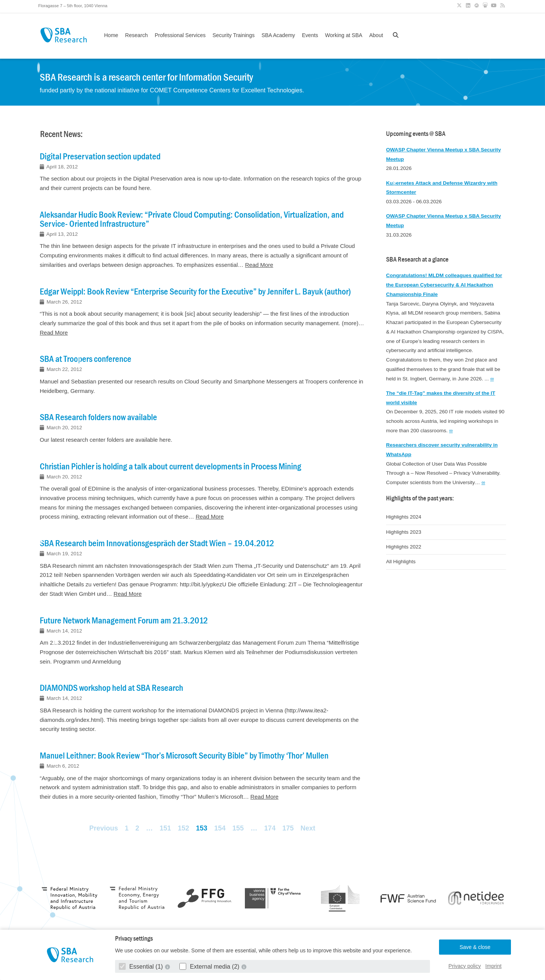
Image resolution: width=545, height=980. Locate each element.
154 (220, 828)
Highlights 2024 (404, 517)
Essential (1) (142, 967)
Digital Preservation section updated (100, 156)
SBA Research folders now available (98, 417)
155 (238, 828)
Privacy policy (465, 966)
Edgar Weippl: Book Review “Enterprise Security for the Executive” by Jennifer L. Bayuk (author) (195, 291)
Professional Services (180, 35)
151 (165, 828)
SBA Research (63, 35)
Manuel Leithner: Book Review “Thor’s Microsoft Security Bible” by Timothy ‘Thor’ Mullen (184, 756)
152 (184, 828)
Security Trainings (233, 35)
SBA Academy (278, 35)
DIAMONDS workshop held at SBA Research (111, 688)
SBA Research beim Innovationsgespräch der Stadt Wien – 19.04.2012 (157, 543)
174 (270, 828)
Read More (259, 265)
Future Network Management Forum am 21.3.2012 (124, 620)
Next (308, 828)
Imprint (493, 966)
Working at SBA (344, 35)
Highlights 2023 (404, 532)
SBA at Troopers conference (86, 359)
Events (310, 35)
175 (288, 828)
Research (137, 35)
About (376, 35)
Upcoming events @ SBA (416, 134)
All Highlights (401, 562)
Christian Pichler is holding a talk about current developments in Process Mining (171, 466)
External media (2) (210, 967)
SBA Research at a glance (417, 259)
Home (111, 35)
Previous (104, 828)
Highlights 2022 (404, 547)
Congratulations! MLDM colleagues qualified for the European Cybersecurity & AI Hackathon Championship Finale (444, 285)
